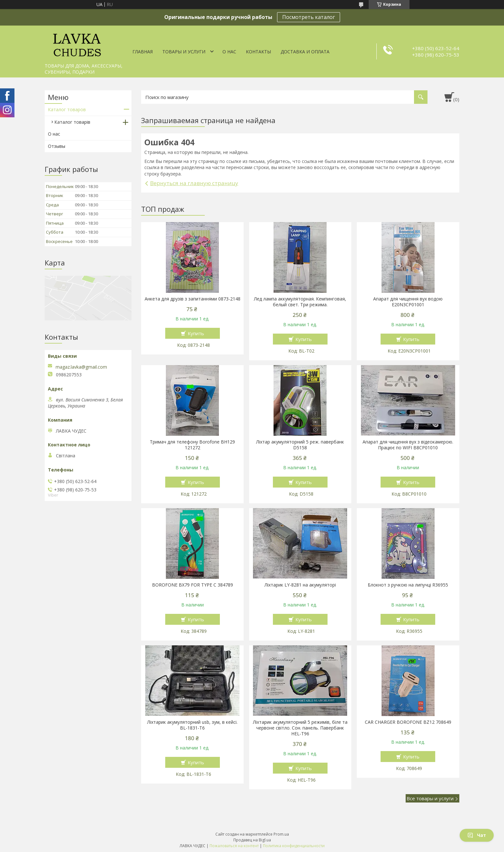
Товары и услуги (184, 52)
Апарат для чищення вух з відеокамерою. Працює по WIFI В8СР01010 (408, 445)
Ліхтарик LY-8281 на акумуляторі (300, 585)
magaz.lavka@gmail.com (81, 367)
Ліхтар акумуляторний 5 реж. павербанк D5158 (300, 445)
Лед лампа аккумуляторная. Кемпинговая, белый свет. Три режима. (300, 302)
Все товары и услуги (430, 798)
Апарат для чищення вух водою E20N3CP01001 (408, 302)
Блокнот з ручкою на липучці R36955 (408, 585)
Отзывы (57, 146)
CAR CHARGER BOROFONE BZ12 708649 (408, 722)
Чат (477, 835)
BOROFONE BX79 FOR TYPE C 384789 (193, 585)
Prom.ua (281, 834)
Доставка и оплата (305, 52)
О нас (229, 52)
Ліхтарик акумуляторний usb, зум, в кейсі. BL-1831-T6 (192, 725)
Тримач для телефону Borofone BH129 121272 (192, 445)
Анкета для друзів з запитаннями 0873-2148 (193, 299)
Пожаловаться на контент (234, 846)
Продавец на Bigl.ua (252, 840)
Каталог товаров (67, 109)
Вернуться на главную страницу (194, 183)
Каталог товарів (72, 122)
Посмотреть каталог (309, 17)
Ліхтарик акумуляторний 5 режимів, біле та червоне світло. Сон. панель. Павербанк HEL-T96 (300, 728)
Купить (196, 333)
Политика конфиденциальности (294, 846)
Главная (143, 52)
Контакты (258, 52)
